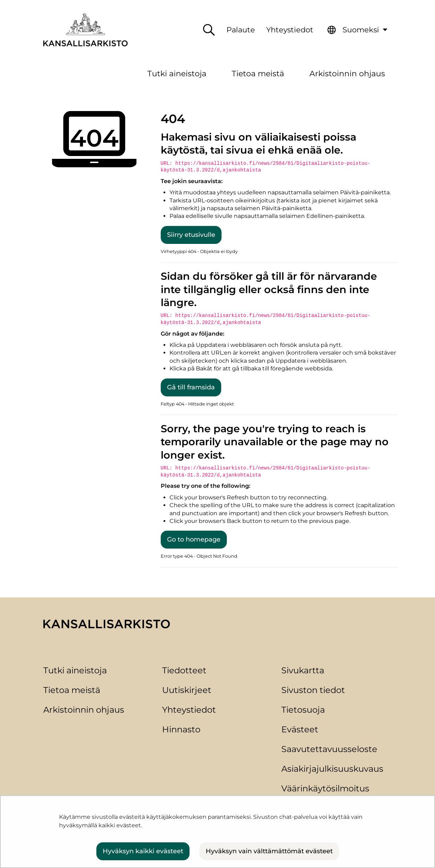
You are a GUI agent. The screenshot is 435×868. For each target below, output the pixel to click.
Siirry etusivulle (191, 235)
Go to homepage (194, 539)
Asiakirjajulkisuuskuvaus (332, 769)
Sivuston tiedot (313, 690)
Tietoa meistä (72, 690)
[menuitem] (358, 30)
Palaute (241, 30)
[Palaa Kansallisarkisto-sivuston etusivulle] (85, 30)
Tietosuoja (303, 710)
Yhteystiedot (290, 30)
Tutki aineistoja (75, 670)
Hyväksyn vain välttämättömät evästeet (269, 851)
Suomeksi (367, 28)
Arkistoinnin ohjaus (84, 710)
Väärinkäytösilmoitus (325, 788)
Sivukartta (303, 670)
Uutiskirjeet (187, 690)
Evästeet (300, 729)
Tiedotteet (184, 670)
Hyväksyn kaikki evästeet (143, 851)
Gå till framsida (191, 387)
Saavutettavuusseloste (329, 749)
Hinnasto (181, 729)
